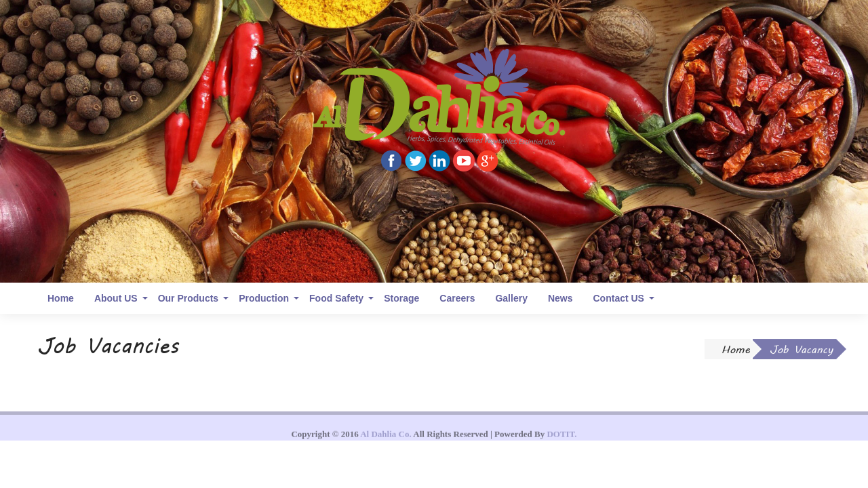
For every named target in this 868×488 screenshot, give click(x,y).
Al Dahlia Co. (386, 439)
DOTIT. (561, 439)
